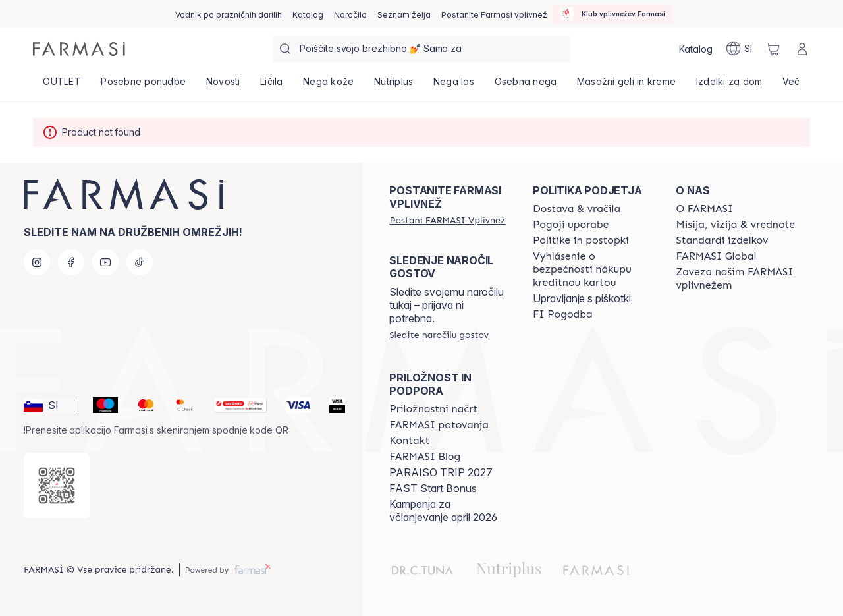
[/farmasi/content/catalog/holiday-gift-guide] (229, 14)
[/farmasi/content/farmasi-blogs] (425, 457)
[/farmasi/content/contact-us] (409, 441)
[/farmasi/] (79, 49)
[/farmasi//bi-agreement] (563, 314)
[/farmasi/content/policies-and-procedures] (581, 240)
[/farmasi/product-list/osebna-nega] (525, 86)
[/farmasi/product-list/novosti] (223, 86)
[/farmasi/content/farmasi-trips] (439, 425)
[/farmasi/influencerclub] (613, 14)
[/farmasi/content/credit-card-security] (593, 269)
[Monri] (235, 405)
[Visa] (293, 405)
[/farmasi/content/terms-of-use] (571, 225)
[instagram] (37, 262)
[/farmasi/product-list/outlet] (62, 86)
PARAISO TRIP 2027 (441, 472)
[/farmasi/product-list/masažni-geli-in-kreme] (627, 86)
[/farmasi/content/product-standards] (722, 240)
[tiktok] (140, 262)
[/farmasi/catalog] (308, 14)
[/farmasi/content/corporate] (716, 256)
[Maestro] (100, 405)
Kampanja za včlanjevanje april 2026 (443, 511)
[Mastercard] (141, 405)
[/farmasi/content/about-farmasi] (704, 209)
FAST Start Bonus (433, 488)
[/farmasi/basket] (773, 49)
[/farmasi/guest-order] (439, 335)
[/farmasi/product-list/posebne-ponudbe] (143, 86)
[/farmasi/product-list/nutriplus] (394, 86)
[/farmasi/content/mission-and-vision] (735, 225)
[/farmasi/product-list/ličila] (272, 86)
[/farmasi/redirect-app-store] (57, 486)
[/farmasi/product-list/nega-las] (454, 86)
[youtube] (105, 262)
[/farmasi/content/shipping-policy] (577, 209)
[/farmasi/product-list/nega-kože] (329, 86)
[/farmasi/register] (350, 14)
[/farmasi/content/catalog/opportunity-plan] (433, 409)
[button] (49, 405)
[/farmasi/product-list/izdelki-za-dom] (729, 86)
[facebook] (71, 262)
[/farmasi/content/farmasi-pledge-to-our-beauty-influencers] (736, 279)
